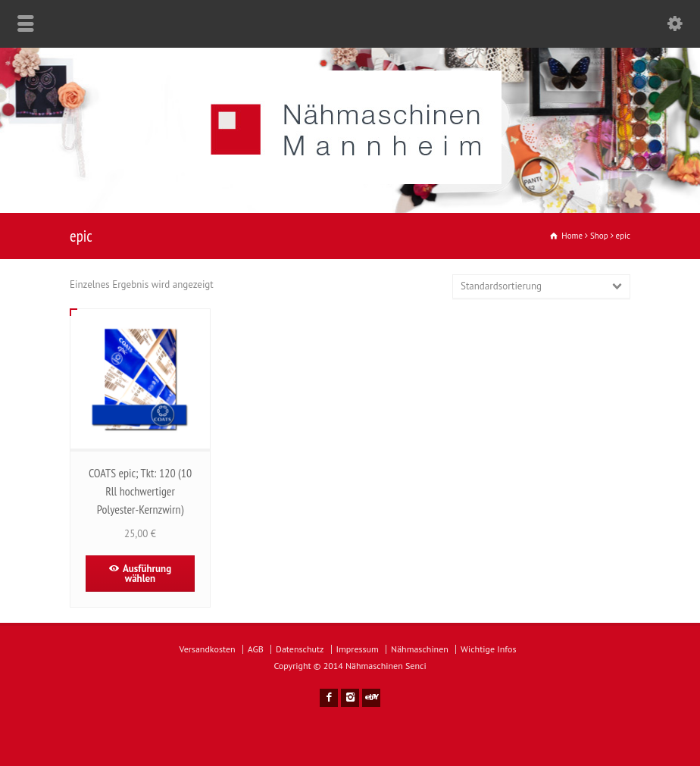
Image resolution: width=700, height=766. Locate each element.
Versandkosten (208, 649)
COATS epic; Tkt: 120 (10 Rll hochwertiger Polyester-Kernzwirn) (140, 491)
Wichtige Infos (488, 649)
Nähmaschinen (420, 649)
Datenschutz (300, 649)
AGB (256, 649)
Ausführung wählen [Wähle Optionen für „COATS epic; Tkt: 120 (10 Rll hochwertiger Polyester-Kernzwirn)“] (147, 574)
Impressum (358, 649)
